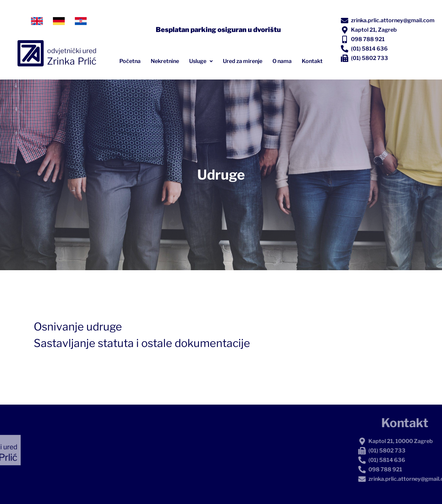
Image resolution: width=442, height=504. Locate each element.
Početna (130, 61)
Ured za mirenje (243, 61)
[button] (201, 61)
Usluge (201, 61)
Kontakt (312, 61)
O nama (282, 61)
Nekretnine (165, 61)
